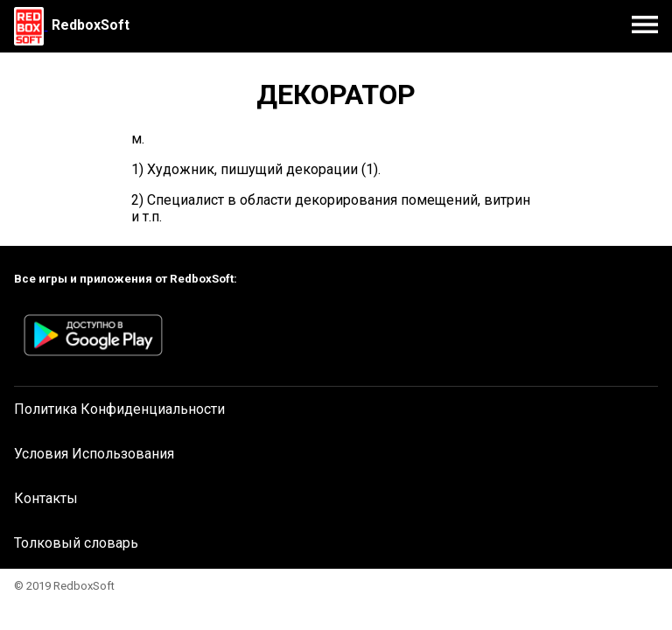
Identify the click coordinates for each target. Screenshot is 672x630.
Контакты (46, 498)
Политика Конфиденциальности (119, 409)
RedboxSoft (91, 25)
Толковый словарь (76, 543)
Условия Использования (94, 454)
